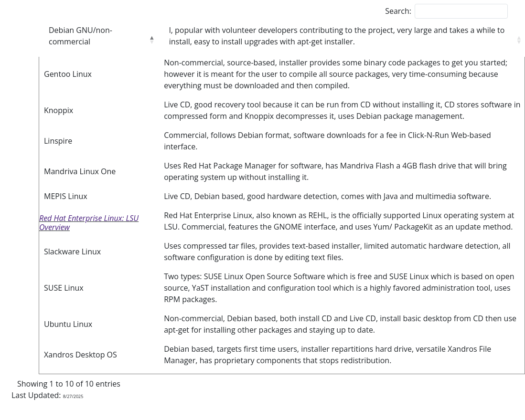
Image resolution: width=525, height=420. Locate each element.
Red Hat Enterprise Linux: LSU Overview (89, 223)
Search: (398, 11)
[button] (151, 40)
